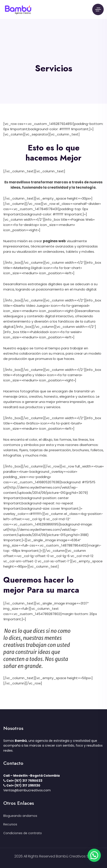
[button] (94, 855)
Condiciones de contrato (23, 833)
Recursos (10, 824)
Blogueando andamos (20, 816)
